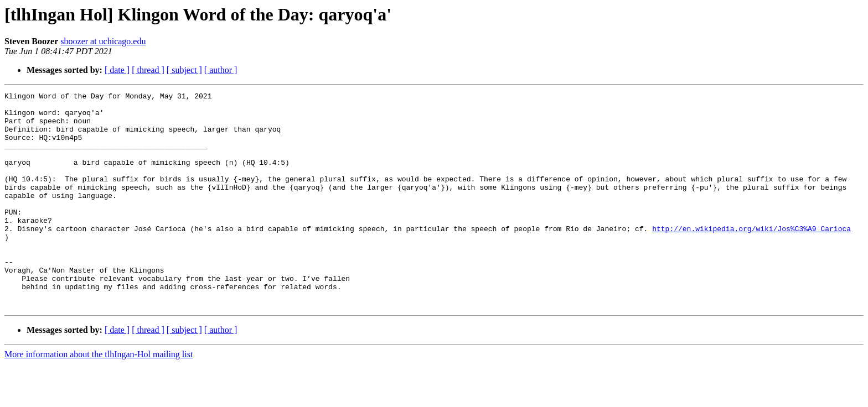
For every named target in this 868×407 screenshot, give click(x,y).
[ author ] (221, 70)
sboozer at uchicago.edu (103, 41)
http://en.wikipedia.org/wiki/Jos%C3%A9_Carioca (751, 257)
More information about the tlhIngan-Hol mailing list (99, 397)
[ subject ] (184, 70)
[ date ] (117, 70)
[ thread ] (148, 70)
